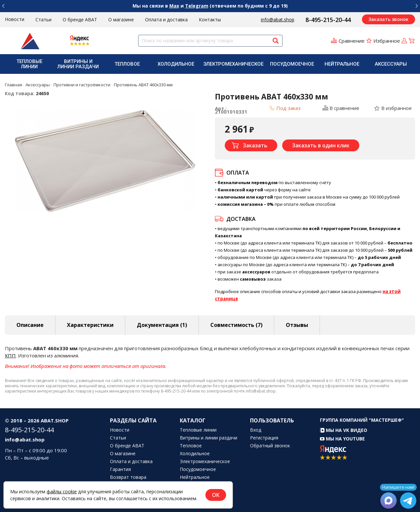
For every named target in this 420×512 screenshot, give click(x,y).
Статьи (43, 20)
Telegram (197, 6)
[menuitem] (29, 64)
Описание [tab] (30, 325)
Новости (15, 19)
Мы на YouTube (342, 439)
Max (174, 6)
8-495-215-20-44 (328, 20)
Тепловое (127, 64)
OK (216, 495)
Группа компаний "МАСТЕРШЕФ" (362, 420)
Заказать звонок (388, 19)
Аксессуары (391, 64)
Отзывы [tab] (297, 325)
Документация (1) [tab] (162, 325)
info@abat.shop (278, 20)
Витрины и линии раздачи (78, 64)
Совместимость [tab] (236, 325)
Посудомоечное (292, 64)
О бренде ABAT (80, 20)
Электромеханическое (233, 64)
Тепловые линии (29, 64)
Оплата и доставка (166, 20)
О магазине (121, 20)
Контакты (210, 20)
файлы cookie (62, 491)
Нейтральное (342, 64)
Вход (256, 430)
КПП (10, 355)
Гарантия (120, 469)
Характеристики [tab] (90, 325)
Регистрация (264, 438)
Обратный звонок (270, 446)
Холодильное (176, 64)
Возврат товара (128, 477)
